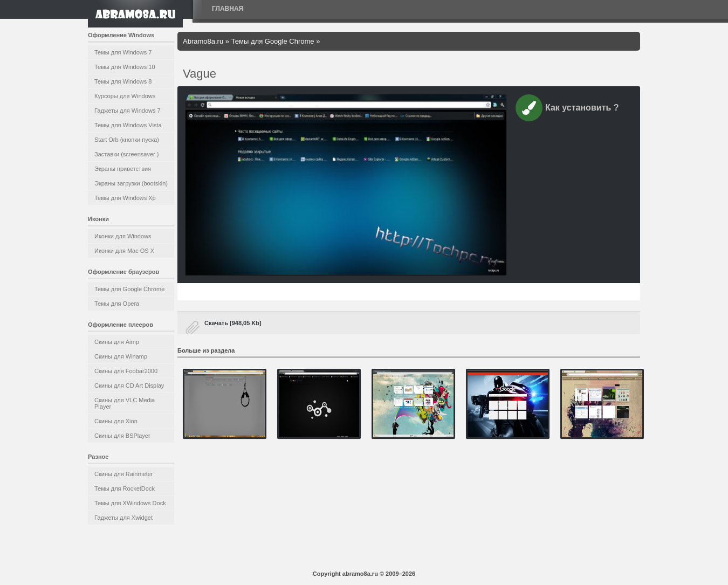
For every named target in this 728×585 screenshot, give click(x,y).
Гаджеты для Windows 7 (128, 111)
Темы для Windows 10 (125, 67)
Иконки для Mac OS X (124, 251)
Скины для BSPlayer (122, 436)
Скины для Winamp (121, 356)
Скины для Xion (116, 421)
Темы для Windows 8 (123, 81)
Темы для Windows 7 (123, 52)
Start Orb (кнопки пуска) (127, 140)
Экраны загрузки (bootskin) (131, 183)
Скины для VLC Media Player (125, 403)
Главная (228, 9)
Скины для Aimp (117, 342)
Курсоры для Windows (125, 96)
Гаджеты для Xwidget (123, 518)
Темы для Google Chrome (129, 289)
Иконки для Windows (123, 236)
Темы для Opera (117, 304)
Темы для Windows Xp (125, 198)
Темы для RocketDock (125, 488)
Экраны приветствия (123, 169)
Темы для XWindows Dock (130, 503)
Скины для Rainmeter (124, 474)
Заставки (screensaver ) (126, 154)
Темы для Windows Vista (128, 125)
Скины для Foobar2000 (126, 371)
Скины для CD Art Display (129, 386)
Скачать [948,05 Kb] (233, 323)
